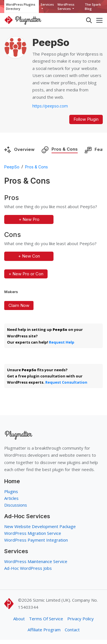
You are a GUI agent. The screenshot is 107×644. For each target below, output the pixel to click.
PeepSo (12, 167)
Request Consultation (66, 382)
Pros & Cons (65, 149)
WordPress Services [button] (66, 6)
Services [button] (47, 4)
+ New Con (29, 256)
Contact (72, 630)
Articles (11, 498)
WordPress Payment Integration (36, 540)
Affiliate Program (44, 630)
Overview (24, 149)
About (19, 619)
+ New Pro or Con (26, 274)
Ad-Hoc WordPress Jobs (28, 568)
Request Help (62, 342)
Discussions (16, 505)
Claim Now (19, 305)
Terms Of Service (46, 619)
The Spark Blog (93, 6)
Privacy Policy (81, 619)
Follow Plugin (86, 119)
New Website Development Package (40, 526)
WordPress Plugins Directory (21, 6)
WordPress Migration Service (33, 533)
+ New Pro (29, 219)
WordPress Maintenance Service (36, 561)
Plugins (11, 491)
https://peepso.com (50, 106)
